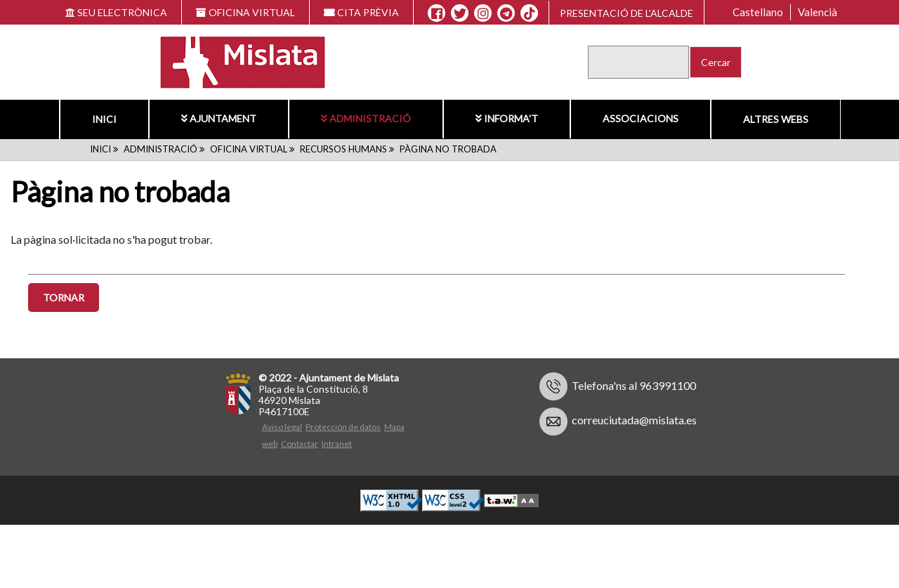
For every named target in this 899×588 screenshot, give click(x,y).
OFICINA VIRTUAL (245, 12)
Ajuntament (219, 118)
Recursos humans (343, 149)
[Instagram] (483, 13)
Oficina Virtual (249, 149)
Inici (104, 119)
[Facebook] (437, 13)
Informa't (507, 118)
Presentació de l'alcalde (626, 13)
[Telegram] (506, 13)
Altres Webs (776, 119)
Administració (366, 118)
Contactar (300, 445)
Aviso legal (282, 428)
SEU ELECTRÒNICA (117, 12)
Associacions (641, 118)
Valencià (818, 12)
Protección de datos (343, 428)
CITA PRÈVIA (362, 12)
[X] (460, 13)
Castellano (758, 12)
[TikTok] (530, 13)
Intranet (337, 445)
